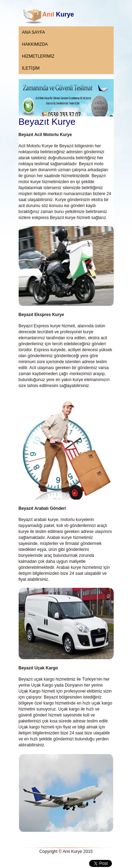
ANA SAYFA (34, 32)
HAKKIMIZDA (35, 44)
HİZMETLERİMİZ (38, 56)
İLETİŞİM (31, 68)
